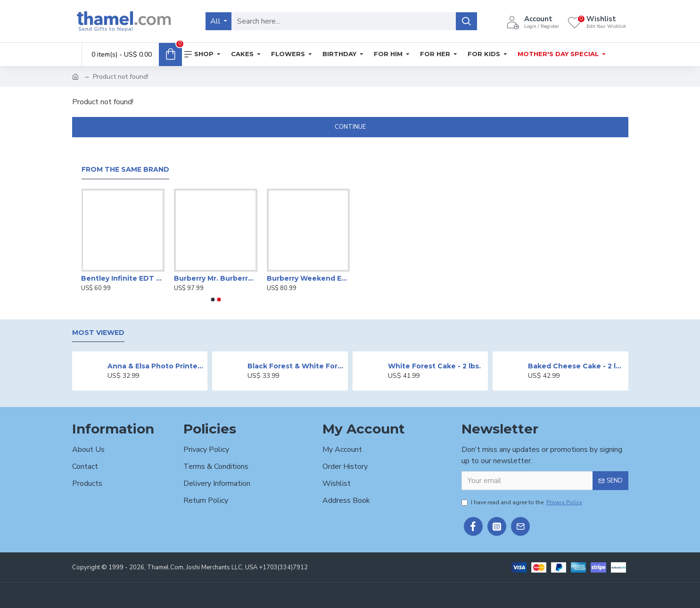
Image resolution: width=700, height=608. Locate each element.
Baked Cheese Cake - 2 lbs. (576, 366)
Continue (350, 127)
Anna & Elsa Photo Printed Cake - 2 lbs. (156, 366)
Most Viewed (98, 333)
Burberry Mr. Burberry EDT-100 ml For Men (216, 278)
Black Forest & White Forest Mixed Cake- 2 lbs (296, 366)
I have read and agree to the (523, 502)
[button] (213, 300)
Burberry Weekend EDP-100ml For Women (309, 278)
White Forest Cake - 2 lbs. (434, 366)
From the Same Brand (125, 170)
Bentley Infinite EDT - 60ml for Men (123, 278)
